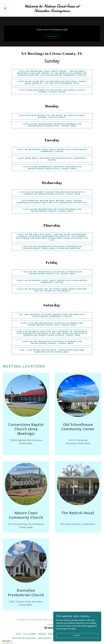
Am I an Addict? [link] (30, 634)
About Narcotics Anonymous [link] (24, 638)
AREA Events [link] (53, 634)
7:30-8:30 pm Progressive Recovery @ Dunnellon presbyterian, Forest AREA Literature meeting (52, 247)
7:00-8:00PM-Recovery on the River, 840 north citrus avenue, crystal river (52, 91)
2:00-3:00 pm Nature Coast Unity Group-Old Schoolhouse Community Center (52, 150)
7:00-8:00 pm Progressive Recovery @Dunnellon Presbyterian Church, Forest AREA (52, 210)
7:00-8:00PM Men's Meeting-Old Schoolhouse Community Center (52, 159)
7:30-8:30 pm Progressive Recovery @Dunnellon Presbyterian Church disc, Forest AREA (52, 168)
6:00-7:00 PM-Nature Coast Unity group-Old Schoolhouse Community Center (52, 281)
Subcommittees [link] (45, 638)
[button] (10, 8)
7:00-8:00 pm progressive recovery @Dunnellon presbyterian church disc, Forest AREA (52, 125)
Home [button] (19, 634)
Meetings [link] (42, 634)
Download (52, 36)
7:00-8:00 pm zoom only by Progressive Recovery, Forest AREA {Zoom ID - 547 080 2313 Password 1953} (52, 82)
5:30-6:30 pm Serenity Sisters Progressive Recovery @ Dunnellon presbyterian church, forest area (52, 193)
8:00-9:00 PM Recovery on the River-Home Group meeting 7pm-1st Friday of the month (52, 290)
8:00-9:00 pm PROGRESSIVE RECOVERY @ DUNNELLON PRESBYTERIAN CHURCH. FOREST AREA (52, 342)
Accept (77, 639)
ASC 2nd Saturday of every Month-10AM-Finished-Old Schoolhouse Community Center (52, 315)
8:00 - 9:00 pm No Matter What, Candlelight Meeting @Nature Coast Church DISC (52, 351)
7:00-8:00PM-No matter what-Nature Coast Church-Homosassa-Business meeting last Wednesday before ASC (52, 202)
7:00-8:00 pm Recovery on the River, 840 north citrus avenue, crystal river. (52, 116)
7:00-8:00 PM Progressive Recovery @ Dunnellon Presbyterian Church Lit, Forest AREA (52, 273)
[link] (52, 11)
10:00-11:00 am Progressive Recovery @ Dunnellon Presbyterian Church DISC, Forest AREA (52, 324)
